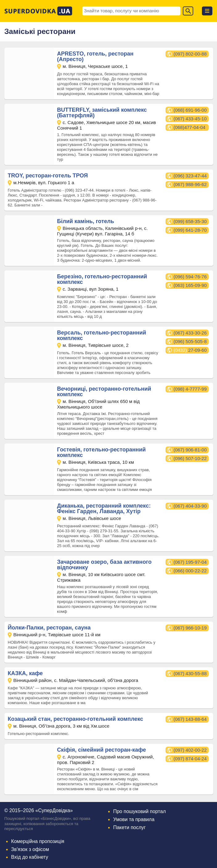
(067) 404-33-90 (190, 506)
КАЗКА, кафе (25, 673)
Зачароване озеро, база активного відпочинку (104, 565)
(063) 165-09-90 (190, 285)
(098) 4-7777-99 (190, 389)
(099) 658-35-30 (190, 221)
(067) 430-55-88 (190, 673)
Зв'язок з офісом (30, 849)
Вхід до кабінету (30, 857)
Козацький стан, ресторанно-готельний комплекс (75, 719)
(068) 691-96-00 (190, 110)
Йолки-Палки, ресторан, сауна (49, 628)
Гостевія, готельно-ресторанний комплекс (101, 452)
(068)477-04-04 (189, 127)
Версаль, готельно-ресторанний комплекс (102, 335)
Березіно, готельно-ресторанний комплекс (102, 279)
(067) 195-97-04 (190, 562)
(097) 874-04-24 (190, 759)
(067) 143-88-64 (190, 719)
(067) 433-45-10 (190, 119)
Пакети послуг (129, 827)
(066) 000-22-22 (190, 571)
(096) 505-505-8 (190, 341)
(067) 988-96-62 (190, 184)
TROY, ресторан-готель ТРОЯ (48, 176)
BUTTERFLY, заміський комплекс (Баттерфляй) (102, 113)
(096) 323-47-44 (190, 176)
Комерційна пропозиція (38, 841)
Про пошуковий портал (139, 811)
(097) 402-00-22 (190, 750)
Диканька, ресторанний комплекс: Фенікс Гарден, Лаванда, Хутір (104, 509)
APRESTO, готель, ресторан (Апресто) (95, 56)
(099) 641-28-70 (190, 230)
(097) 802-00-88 (190, 54)
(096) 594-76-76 (190, 277)
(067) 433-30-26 (190, 333)
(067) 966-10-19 (190, 628)
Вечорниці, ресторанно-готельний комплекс (104, 392)
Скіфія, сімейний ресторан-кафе (101, 750)
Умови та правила (134, 819)
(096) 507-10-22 (190, 458)
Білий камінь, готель (86, 221)
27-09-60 (190, 350)
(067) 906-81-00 (190, 450)
